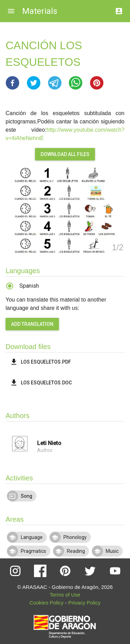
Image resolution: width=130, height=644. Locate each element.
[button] (12, 83)
